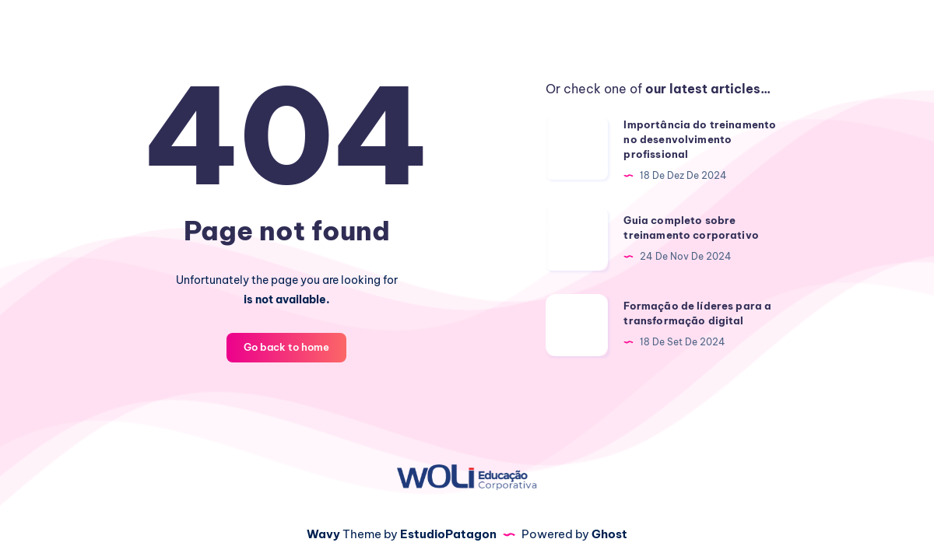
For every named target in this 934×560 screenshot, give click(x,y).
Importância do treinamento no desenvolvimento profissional (700, 139)
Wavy (323, 534)
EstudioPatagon (448, 534)
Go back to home (286, 347)
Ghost (609, 534)
